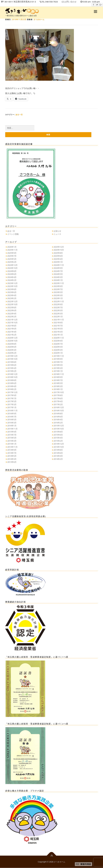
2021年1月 (58, 335)
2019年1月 (58, 371)
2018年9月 (58, 377)
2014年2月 (58, 459)
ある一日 (19, 115)
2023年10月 (12, 286)
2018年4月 (12, 386)
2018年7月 (58, 380)
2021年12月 (12, 320)
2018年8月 (12, 380)
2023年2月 (12, 298)
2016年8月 (58, 414)
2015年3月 (12, 441)
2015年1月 (12, 444)
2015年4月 (58, 438)
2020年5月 (58, 347)
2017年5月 (12, 401)
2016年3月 (12, 423)
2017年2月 (58, 404)
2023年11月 (59, 283)
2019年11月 (59, 356)
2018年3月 (58, 386)
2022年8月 (12, 307)
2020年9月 (58, 341)
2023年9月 (58, 286)
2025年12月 (59, 247)
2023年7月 (58, 289)
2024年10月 (12, 268)
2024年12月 (12, 265)
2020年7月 (58, 344)
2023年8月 (12, 289)
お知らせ (57, 231)
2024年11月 (59, 265)
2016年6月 (58, 417)
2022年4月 (12, 314)
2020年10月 (12, 341)
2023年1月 (58, 298)
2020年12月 (12, 338)
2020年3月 (58, 350)
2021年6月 (12, 329)
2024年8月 (12, 271)
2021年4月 (12, 332)
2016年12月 (59, 408)
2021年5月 (58, 329)
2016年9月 (12, 414)
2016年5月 (12, 420)
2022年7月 (58, 307)
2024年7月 (58, 271)
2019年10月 (12, 359)
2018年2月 (12, 389)
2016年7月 (12, 417)
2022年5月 (58, 311)
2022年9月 (58, 304)
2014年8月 (58, 450)
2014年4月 (58, 456)
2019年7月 (58, 362)
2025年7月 (12, 256)
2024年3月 (58, 277)
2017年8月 (58, 395)
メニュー (95, 11)
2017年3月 (12, 404)
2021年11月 (59, 320)
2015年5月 (12, 438)
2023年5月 (58, 292)
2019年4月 (12, 368)
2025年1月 (58, 262)
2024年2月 (12, 280)
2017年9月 (12, 395)
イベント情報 (13, 234)
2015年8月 (58, 432)
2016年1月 (12, 426)
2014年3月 (12, 459)
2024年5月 (58, 274)
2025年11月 (12, 250)
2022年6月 (12, 311)
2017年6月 (58, 398)
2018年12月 (12, 374)
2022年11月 (59, 301)
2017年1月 (12, 408)
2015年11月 (12, 429)
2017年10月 (59, 392)
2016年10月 (59, 410)
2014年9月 (12, 450)
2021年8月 (12, 326)
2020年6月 (12, 347)
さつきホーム (39, 19)
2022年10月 (12, 304)
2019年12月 (12, 356)
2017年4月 (58, 401)
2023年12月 (12, 283)
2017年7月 (12, 398)
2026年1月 (12, 247)
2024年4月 (12, 277)
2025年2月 (12, 262)
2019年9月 (58, 359)
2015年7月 (12, 435)
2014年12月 (59, 444)
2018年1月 (58, 389)
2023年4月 (12, 295)
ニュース (57, 234)
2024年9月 (58, 268)
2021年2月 (12, 335)
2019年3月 (58, 368)
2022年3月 (58, 314)
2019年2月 (12, 371)
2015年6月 (58, 435)
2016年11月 (12, 410)
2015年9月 (12, 432)
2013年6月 (12, 462)
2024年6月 (12, 274)
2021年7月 (58, 326)
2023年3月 (58, 295)
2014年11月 (12, 447)
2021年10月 (12, 323)
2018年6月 (12, 383)
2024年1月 (58, 280)
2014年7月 (12, 453)
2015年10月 (59, 429)
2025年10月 (59, 250)
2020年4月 (12, 350)
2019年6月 (12, 365)
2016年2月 (58, 423)
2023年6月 (12, 292)
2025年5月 (12, 259)
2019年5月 (58, 365)
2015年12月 (59, 426)
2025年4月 (58, 259)
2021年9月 (58, 323)
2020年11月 (59, 338)
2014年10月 (59, 447)
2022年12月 (12, 301)
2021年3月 (58, 332)
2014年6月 (58, 453)
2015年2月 (58, 441)
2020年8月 (12, 344)
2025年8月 (58, 253)
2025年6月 (58, 256)
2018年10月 (12, 377)
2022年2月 (12, 317)
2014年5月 (12, 456)
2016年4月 (58, 420)
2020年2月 (12, 353)
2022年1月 (58, 317)
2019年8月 (12, 362)
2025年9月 (12, 253)
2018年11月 (59, 374)
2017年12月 (12, 392)
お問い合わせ (71, 2)
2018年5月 (58, 383)
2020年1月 (58, 353)
